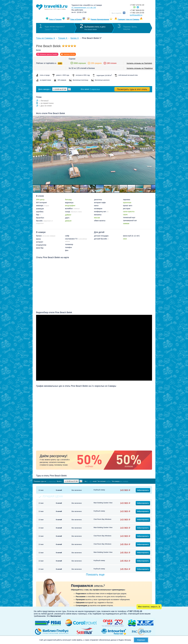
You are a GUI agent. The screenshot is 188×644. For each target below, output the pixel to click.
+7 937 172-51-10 (137, 5)
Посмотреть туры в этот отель (132, 89)
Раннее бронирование (100, 19)
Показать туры (139, 481)
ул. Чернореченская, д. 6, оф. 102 (84, 7)
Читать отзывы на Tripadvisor (140, 68)
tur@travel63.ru (136, 15)
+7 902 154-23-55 (137, 13)
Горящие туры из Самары (129, 19)
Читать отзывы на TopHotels (139, 63)
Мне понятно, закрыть (148, 607)
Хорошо (141, 640)
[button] (153, 150)
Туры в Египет (76, 19)
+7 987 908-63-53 (137, 10)
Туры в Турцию (55, 19)
